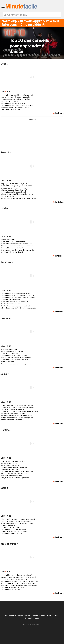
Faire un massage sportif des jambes (14, 414)
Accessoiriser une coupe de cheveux (14, 188)
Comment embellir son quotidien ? (13, 534)
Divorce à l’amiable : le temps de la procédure (17, 364)
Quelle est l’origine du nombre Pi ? (13, 351)
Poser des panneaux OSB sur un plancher (15, 99)
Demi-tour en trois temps (10, 465)
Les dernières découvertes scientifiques (15, 579)
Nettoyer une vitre (7, 362)
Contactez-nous (32, 618)
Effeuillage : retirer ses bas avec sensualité (16, 521)
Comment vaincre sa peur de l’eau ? (13, 529)
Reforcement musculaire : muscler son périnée (17, 250)
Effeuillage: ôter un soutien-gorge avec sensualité (19, 519)
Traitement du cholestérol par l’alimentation (16, 416)
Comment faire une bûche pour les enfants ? (16, 575)
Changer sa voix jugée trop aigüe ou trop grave (17, 405)
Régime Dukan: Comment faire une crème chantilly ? (19, 411)
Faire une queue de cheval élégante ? (14, 190)
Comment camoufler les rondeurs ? (13, 192)
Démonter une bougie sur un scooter (14, 474)
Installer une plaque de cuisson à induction (16, 97)
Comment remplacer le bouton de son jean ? (16, 244)
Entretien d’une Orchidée (9, 101)
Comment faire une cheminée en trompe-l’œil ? (17, 105)
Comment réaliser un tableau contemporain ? (17, 95)
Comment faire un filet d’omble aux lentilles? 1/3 (18, 296)
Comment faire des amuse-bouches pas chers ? (18, 298)
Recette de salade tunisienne (11, 304)
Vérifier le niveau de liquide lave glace (14, 467)
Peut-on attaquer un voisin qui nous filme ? (16, 358)
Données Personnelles (14, 615)
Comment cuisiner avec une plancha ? (14, 302)
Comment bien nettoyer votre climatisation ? (17, 471)
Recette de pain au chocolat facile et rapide (16, 306)
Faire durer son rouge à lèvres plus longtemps (17, 194)
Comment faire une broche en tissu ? (14, 242)
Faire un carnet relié (8, 240)
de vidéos (58, 113)
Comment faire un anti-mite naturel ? (14, 356)
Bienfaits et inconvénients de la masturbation (17, 523)
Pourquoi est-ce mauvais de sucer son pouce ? (17, 418)
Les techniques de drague (10, 527)
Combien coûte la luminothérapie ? (13, 409)
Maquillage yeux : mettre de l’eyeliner (14, 184)
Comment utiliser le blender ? (11, 300)
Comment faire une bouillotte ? (12, 248)
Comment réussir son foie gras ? (12, 587)
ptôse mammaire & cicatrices (11, 420)
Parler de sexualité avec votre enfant (14, 532)
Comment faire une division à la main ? (14, 360)
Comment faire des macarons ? (12, 589)
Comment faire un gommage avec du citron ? (17, 186)
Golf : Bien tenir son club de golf (12, 252)
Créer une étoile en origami (10, 109)
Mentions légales (32, 615)
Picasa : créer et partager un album (13, 461)
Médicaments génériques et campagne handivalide (19, 585)
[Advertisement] (32, 136)
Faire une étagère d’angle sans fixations (15, 107)
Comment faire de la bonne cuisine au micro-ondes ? (19, 581)
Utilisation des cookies (49, 615)
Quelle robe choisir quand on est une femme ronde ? (19, 198)
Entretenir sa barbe (7, 196)
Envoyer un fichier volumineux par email (15, 478)
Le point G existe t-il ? (8, 525)
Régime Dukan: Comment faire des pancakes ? (17, 407)
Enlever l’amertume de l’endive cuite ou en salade (18, 308)
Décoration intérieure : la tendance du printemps (18, 583)
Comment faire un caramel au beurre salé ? (16, 293)
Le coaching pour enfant (9, 354)
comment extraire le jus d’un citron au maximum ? (18, 577)
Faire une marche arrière (9, 463)
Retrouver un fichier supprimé (11, 476)
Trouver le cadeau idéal (9, 349)
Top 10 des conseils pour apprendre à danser (29, 46)
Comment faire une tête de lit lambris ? (14, 103)
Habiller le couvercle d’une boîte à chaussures (17, 246)
